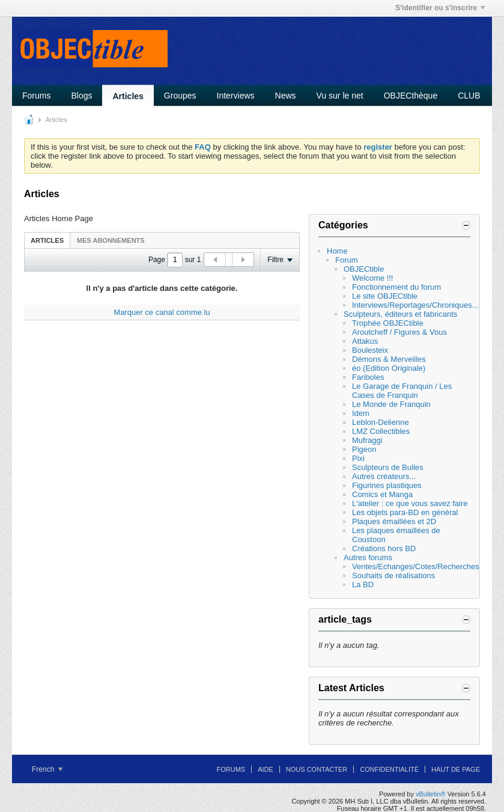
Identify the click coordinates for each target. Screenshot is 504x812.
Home (337, 251)
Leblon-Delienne (381, 422)
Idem (361, 413)
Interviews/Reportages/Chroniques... (415, 305)
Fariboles (368, 377)
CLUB (469, 96)
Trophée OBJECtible (388, 323)
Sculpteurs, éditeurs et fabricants (400, 314)
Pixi (358, 458)
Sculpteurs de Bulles (388, 467)
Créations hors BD (384, 548)
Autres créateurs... (384, 476)
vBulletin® (431, 794)
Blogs (81, 96)
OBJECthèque (411, 96)
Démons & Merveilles (389, 359)
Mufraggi (367, 440)
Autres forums (368, 557)
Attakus (365, 341)
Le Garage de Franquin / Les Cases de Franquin (402, 391)
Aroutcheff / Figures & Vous (399, 332)
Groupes (180, 96)
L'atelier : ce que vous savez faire (410, 503)
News (286, 96)
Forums (36, 96)
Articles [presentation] (47, 240)
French (47, 769)
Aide (266, 769)
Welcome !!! (372, 278)
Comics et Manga (382, 494)
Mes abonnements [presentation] (111, 240)
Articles (128, 96)
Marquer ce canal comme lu (162, 312)
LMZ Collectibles (381, 431)
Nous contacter (317, 769)
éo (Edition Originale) (389, 368)
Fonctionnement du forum (396, 287)
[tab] (47, 240)
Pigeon (364, 449)
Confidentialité (389, 769)
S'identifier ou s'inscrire (440, 8)
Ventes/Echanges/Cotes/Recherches (416, 566)
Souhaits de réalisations (393, 575)
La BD (363, 585)
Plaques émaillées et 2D (394, 521)
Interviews (236, 96)
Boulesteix (370, 350)
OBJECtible (364, 269)
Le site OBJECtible (385, 296)
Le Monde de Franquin (391, 404)
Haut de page (456, 769)
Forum (347, 260)
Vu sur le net (340, 96)
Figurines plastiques (387, 485)
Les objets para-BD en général (405, 512)
